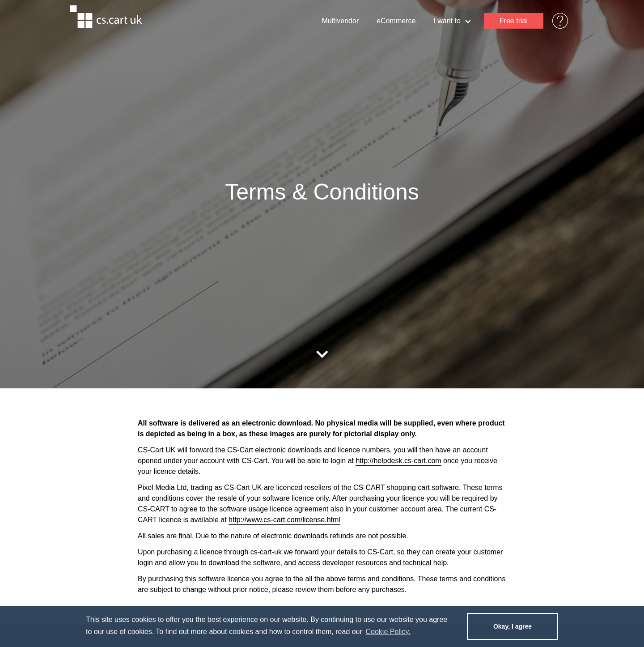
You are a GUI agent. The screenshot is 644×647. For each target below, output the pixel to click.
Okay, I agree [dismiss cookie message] (513, 626)
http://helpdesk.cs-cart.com (398, 461)
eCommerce (396, 21)
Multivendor (341, 21)
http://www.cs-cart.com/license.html (284, 520)
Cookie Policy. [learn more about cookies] (388, 632)
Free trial (514, 21)
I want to (452, 21)
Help (556, 21)
